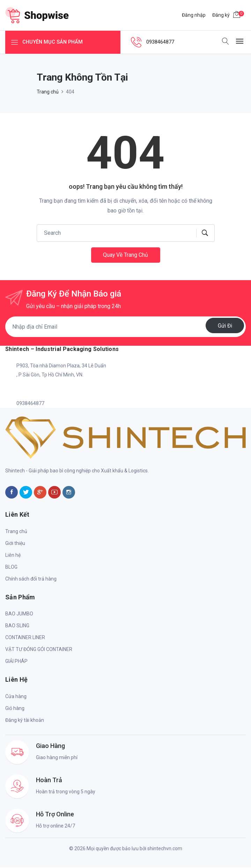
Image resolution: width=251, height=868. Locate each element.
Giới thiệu (15, 544)
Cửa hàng (16, 697)
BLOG (11, 568)
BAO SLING (17, 626)
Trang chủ (48, 92)
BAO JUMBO (19, 614)
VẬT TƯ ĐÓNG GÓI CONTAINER (39, 650)
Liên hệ (13, 556)
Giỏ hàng (15, 709)
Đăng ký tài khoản (25, 721)
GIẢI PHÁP (16, 662)
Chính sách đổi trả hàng (31, 579)
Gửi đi (224, 326)
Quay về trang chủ (126, 255)
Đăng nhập (194, 15)
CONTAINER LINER (25, 638)
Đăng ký (221, 15)
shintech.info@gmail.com (45, 390)
